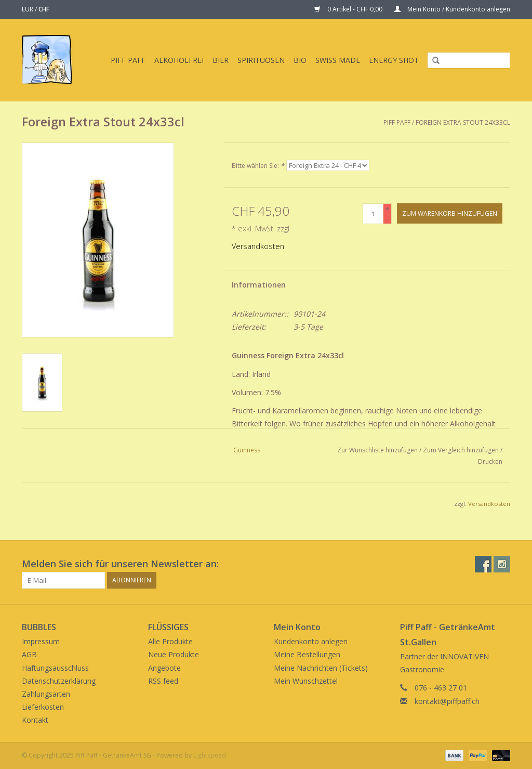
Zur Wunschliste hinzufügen (377, 450)
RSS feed (163, 681)
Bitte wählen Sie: (258, 166)
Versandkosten (258, 246)
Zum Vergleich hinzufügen (462, 450)
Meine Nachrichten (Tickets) (321, 668)
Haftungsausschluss (55, 668)
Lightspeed (210, 755)
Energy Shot (394, 60)
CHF (44, 9)
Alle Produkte (170, 641)
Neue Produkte (174, 654)
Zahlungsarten (46, 694)
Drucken (490, 461)
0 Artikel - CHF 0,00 (349, 9)
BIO (300, 60)
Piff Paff (128, 60)
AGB (29, 654)
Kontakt (35, 720)
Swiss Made (338, 60)
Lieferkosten (43, 707)
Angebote (164, 668)
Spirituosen (261, 60)
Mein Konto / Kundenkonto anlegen (452, 9)
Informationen (259, 285)
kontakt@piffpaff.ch (447, 701)
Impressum (41, 641)
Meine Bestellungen (307, 654)
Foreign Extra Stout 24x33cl (463, 122)
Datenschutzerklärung (59, 681)
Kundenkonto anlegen (311, 641)
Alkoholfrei (179, 60)
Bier (221, 60)
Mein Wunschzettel (306, 681)
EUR (28, 9)
